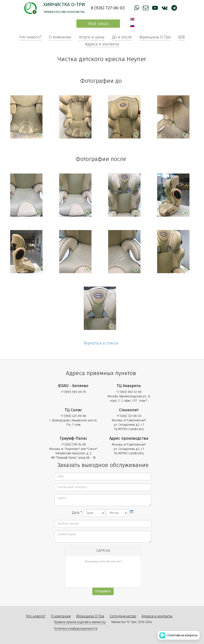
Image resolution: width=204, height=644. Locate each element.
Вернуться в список (101, 343)
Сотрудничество (123, 616)
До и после (122, 37)
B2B (182, 37)
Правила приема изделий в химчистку (80, 622)
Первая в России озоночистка (64, 12)
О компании (60, 37)
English (132, 19)
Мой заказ (98, 24)
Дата (77, 513)
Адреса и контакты (102, 44)
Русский (132, 26)
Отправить (103, 591)
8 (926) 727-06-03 (108, 8)
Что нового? (30, 37)
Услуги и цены (92, 37)
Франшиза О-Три (155, 37)
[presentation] (132, 512)
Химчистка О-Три (64, 4)
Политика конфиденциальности (76, 629)
